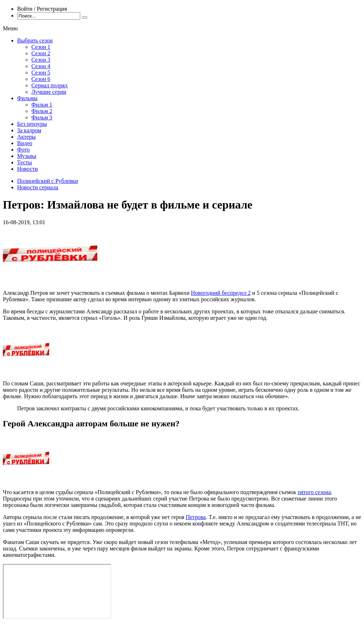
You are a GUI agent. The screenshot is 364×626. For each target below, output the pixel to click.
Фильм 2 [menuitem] (42, 111)
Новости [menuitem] (27, 169)
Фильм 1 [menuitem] (42, 105)
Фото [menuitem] (23, 150)
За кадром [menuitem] (29, 130)
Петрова (196, 517)
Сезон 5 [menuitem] (41, 73)
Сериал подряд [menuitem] (50, 85)
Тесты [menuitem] (25, 162)
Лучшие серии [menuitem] (49, 92)
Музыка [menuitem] (27, 156)
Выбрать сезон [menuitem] (35, 40)
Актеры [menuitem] (26, 137)
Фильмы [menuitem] (27, 98)
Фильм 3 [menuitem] (42, 117)
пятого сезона (314, 492)
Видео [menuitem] (25, 143)
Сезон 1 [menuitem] (41, 47)
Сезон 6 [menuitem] (41, 79)
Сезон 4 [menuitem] (41, 66)
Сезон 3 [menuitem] (41, 60)
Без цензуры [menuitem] (32, 124)
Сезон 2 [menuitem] (41, 53)
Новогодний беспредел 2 (221, 293)
